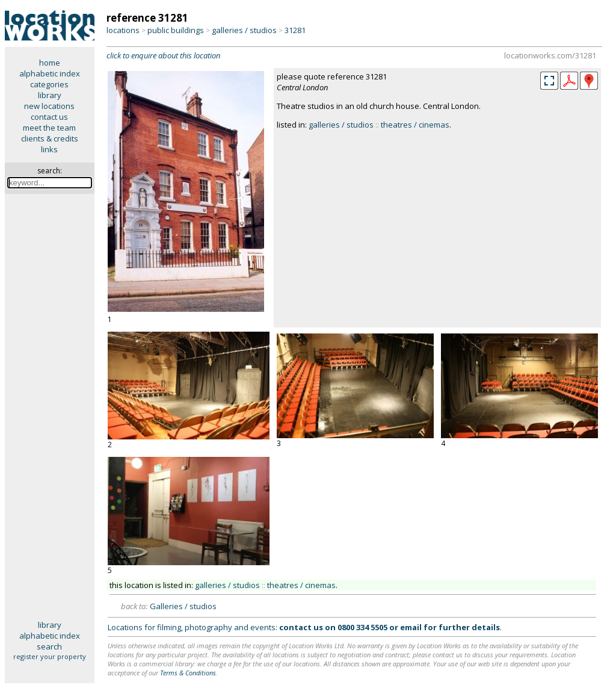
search (49, 646)
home (50, 63)
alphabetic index (50, 73)
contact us (49, 117)
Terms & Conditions (188, 673)
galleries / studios (244, 30)
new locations (49, 106)
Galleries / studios (183, 606)
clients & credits (50, 138)
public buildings (176, 30)
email (411, 627)
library (50, 95)
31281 (295, 30)
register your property (50, 656)
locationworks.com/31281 (550, 55)
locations (123, 30)
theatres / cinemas (415, 125)
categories (49, 84)
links (49, 149)
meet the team (49, 128)
